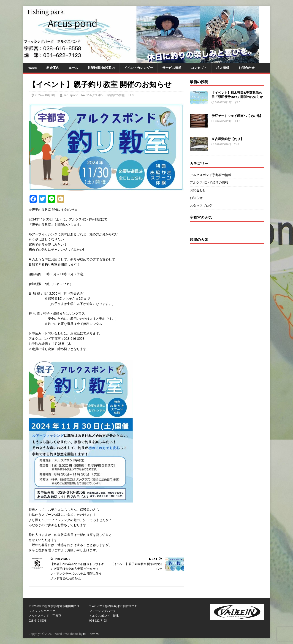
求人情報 (223, 68)
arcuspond (71, 95)
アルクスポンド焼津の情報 (209, 182)
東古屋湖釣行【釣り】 (228, 139)
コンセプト (199, 68)
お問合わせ (247, 68)
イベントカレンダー (138, 68)
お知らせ (196, 198)
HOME (32, 68)
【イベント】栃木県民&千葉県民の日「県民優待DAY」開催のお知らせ (237, 95)
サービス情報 (172, 68)
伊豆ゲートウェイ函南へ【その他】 (237, 116)
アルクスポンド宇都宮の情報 (105, 95)
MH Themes (91, 634)
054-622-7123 (98, 620)
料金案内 (53, 68)
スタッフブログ (201, 205)
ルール (73, 68)
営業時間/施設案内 (101, 68)
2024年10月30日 (46, 95)
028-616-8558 (38, 620)
